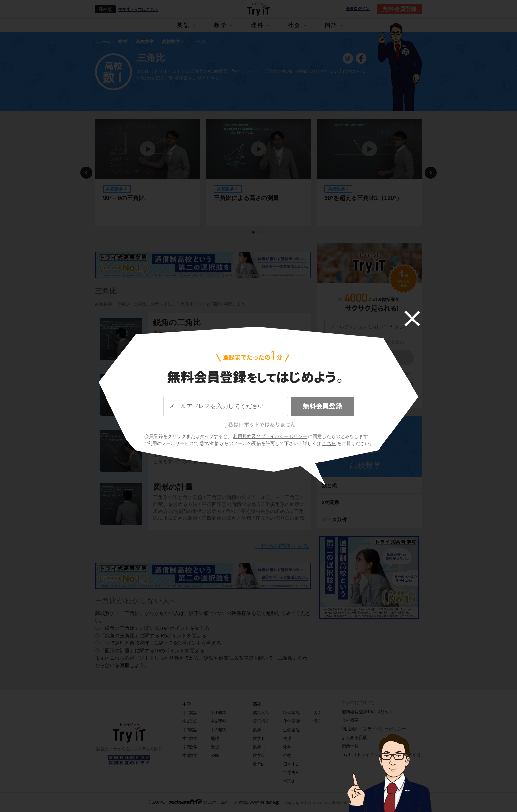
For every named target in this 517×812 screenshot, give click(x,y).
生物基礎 (291, 730)
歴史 (215, 747)
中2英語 (190, 721)
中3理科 (218, 730)
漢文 (318, 721)
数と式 (329, 485)
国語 (331, 25)
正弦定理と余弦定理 (189, 437)
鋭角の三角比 (177, 322)
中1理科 (218, 713)
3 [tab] (264, 233)
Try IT (258, 9)
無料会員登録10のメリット (367, 712)
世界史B (291, 773)
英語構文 (261, 721)
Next (431, 173)
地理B (289, 781)
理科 (258, 25)
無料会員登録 (400, 9)
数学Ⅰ (259, 730)
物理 (287, 738)
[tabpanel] (148, 172)
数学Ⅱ (259, 738)
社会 (294, 25)
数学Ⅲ (259, 747)
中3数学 (190, 756)
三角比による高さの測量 (246, 198)
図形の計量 (173, 487)
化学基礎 (291, 721)
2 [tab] (259, 233)
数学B (258, 764)
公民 (215, 756)
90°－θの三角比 (124, 198)
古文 (318, 713)
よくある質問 (354, 737)
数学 (221, 25)
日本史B (291, 764)
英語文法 (261, 713)
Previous (86, 173)
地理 (215, 738)
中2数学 (190, 747)
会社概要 (350, 720)
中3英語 (190, 730)
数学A (258, 756)
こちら (384, 390)
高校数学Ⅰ (369, 465)
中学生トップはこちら (138, 10)
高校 (257, 704)
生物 (287, 756)
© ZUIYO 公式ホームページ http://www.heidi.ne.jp (214, 802)
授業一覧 (350, 746)
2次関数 (331, 502)
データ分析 (334, 519)
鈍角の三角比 (177, 375)
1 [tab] (254, 233)
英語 (184, 25)
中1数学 (190, 738)
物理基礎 (291, 713)
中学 (187, 704)
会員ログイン (358, 9)
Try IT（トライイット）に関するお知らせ (381, 755)
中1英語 (190, 713)
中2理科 (218, 721)
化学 (287, 747)
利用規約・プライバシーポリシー (374, 729)
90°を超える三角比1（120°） (363, 198)
